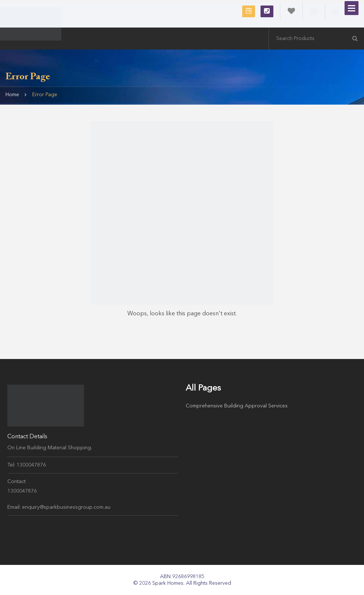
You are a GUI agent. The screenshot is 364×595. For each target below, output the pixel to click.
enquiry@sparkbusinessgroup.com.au (66, 507)
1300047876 (267, 11)
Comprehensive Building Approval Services (237, 406)
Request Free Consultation (249, 11)
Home (12, 95)
